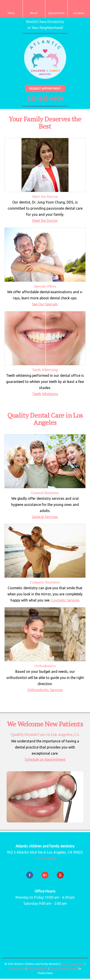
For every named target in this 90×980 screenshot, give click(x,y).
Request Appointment (45, 89)
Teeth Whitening (45, 394)
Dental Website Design (64, 969)
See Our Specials (45, 304)
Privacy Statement (73, 964)
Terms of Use (17, 969)
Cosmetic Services (65, 600)
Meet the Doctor (45, 221)
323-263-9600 (45, 99)
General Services (45, 517)
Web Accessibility (38, 969)
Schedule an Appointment (45, 759)
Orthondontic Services (45, 690)
